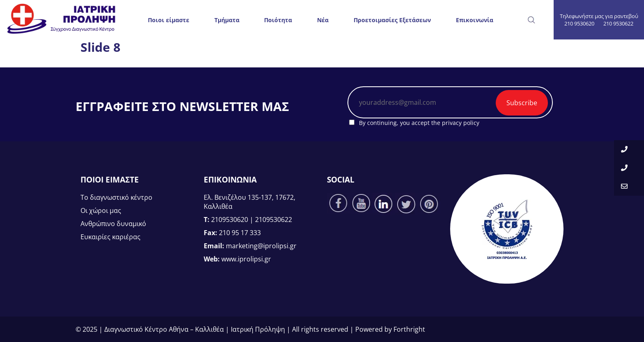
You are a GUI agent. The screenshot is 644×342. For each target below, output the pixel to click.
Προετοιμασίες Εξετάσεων (392, 20)
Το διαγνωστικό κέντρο (116, 197)
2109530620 (230, 220)
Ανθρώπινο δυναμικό (113, 224)
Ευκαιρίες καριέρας (110, 237)
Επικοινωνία (475, 20)
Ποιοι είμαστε (169, 20)
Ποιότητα (278, 20)
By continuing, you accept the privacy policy (414, 123)
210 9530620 (579, 23)
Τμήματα (227, 20)
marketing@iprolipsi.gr (261, 246)
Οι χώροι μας (101, 210)
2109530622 (274, 220)
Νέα (323, 20)
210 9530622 (618, 23)
